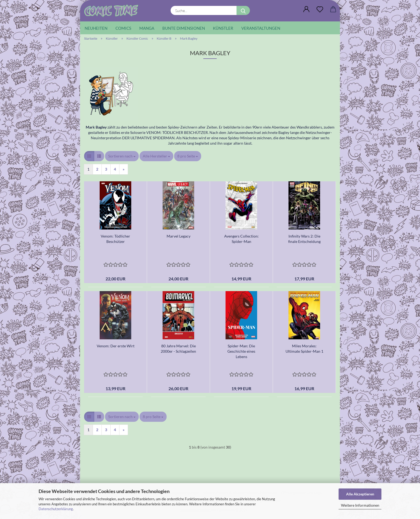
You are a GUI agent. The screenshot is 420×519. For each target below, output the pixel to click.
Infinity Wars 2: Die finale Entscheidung (304, 239)
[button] (306, 9)
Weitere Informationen (360, 505)
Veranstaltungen (261, 28)
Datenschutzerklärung (56, 509)
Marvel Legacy (179, 236)
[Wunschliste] (320, 9)
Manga (147, 28)
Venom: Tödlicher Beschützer (115, 239)
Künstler (223, 28)
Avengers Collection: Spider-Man (241, 239)
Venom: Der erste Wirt (116, 346)
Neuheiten (96, 28)
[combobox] (122, 156)
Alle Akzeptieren (360, 494)
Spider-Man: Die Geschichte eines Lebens (241, 351)
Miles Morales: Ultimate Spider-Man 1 (304, 349)
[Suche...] (243, 10)
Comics (123, 28)
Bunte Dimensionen (184, 28)
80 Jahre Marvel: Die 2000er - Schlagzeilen (178, 349)
